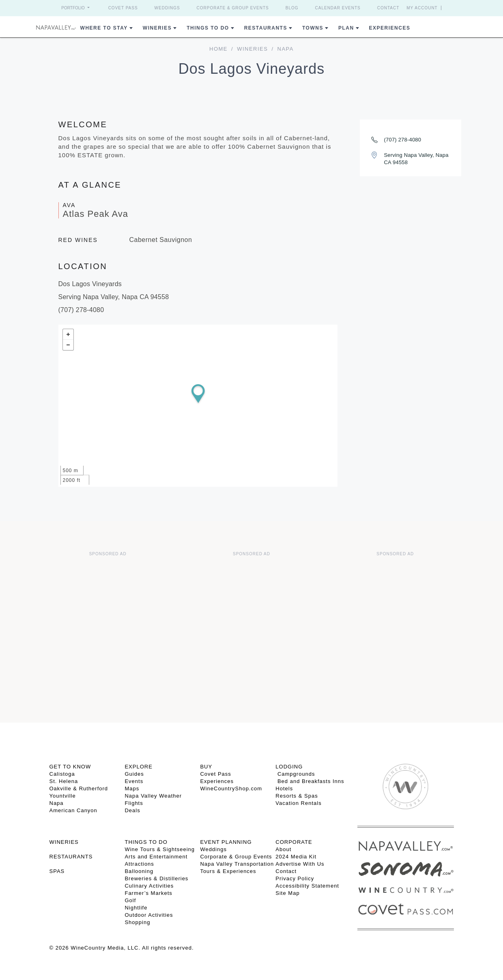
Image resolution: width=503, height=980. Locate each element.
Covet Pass (123, 8)
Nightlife (136, 908)
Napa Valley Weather (153, 796)
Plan (346, 28)
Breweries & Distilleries (156, 878)
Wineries (157, 28)
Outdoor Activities (149, 915)
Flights (134, 803)
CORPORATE (294, 842)
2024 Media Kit (296, 857)
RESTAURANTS (71, 857)
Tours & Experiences (228, 871)
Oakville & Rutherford (79, 788)
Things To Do (208, 28)
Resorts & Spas (297, 796)
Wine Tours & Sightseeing (160, 849)
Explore (138, 767)
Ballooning (139, 871)
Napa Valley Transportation (237, 864)
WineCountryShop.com (231, 788)
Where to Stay (104, 28)
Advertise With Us (300, 864)
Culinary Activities (149, 886)
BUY (206, 767)
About (283, 849)
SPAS (57, 871)
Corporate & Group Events (233, 8)
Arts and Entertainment (156, 857)
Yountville (63, 796)
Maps (132, 788)
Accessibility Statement (307, 886)
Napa (57, 803)
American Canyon (73, 810)
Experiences (390, 28)
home (218, 49)
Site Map (287, 893)
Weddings (167, 8)
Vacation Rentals (298, 803)
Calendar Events (338, 8)
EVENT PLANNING (226, 842)
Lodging (289, 767)
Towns (313, 28)
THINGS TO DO (146, 842)
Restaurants (266, 28)
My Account (422, 8)
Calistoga (62, 774)
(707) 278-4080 (403, 140)
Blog (292, 8)
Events (134, 781)
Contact (388, 8)
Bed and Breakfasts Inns (310, 781)
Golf (130, 900)
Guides (134, 774)
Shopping (137, 922)
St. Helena (64, 781)
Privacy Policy (295, 878)
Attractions (139, 864)
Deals (132, 810)
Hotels (284, 788)
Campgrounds (295, 774)
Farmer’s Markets (148, 893)
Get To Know (70, 767)
